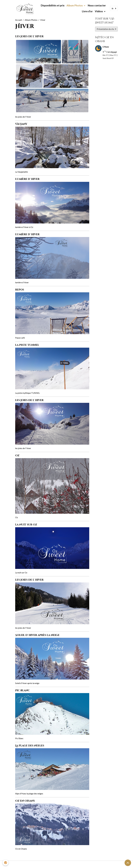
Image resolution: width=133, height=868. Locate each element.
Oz (17, 456)
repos (20, 290)
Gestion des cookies (66, 864)
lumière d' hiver (27, 179)
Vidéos (99, 11)
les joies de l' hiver (29, 36)
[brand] (25, 8)
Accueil (19, 20)
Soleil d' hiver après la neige (37, 635)
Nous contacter (97, 5)
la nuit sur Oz (26, 525)
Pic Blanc (22, 690)
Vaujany (21, 124)
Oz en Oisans (25, 801)
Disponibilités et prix (53, 5)
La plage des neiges (30, 746)
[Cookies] (6, 863)
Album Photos (75, 5)
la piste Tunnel (27, 345)
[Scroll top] (128, 863)
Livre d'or (87, 11)
